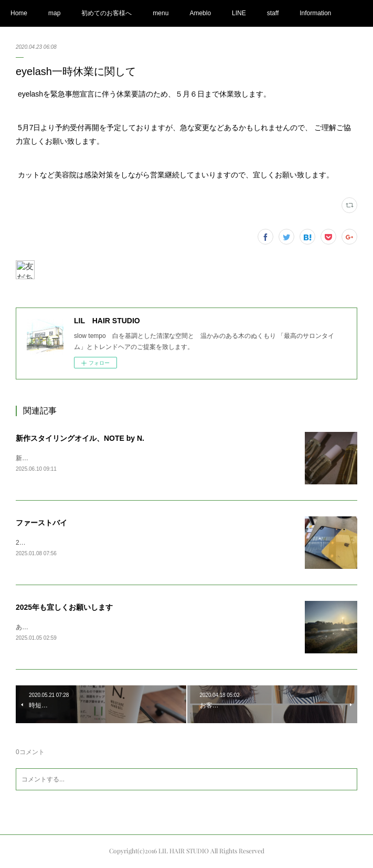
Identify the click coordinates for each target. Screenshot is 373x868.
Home (19, 13)
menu (161, 13)
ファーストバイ (41, 523)
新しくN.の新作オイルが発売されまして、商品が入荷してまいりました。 (120, 458)
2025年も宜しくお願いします (64, 607)
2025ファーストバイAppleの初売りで (68, 543)
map (54, 13)
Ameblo (200, 13)
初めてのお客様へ (106, 13)
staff (273, 13)
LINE (239, 13)
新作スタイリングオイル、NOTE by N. (80, 438)
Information (315, 13)
